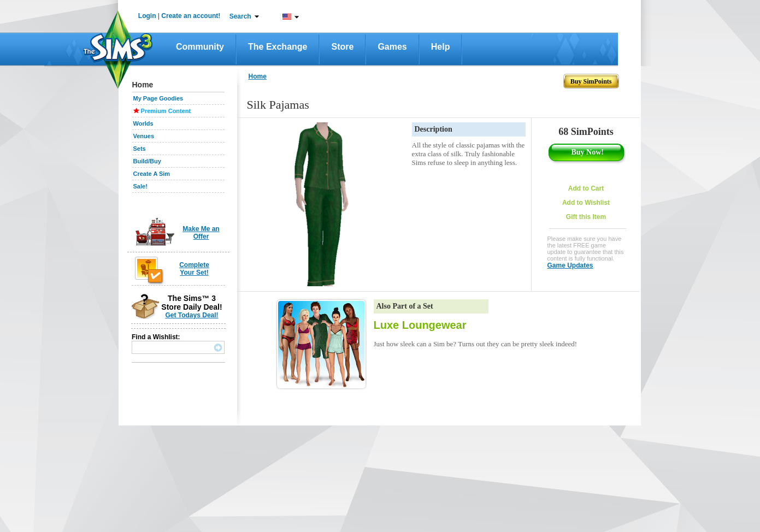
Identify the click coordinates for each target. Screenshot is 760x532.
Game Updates (570, 265)
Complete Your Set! (194, 269)
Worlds (143, 123)
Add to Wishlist (586, 203)
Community (200, 47)
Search (240, 16)
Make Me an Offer (201, 233)
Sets (140, 149)
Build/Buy (147, 161)
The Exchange (278, 47)
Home (258, 76)
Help (441, 47)
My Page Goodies (158, 98)
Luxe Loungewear (420, 325)
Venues (144, 136)
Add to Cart (586, 188)
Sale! (140, 186)
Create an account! (191, 16)
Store (342, 47)
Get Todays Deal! (192, 315)
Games (392, 47)
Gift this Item (586, 217)
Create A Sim (152, 174)
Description (434, 129)
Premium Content (166, 111)
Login (147, 16)
